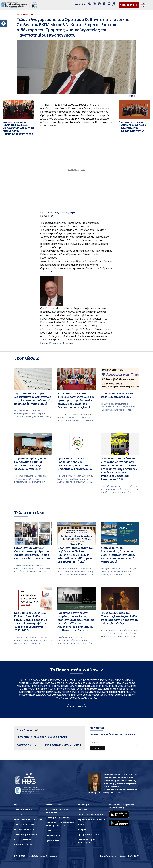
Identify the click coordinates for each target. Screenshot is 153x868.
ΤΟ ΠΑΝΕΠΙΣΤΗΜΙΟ (129, 5)
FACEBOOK (24, 745)
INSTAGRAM (53, 745)
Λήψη (72, 212)
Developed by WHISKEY (129, 856)
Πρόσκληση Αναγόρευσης (55, 212)
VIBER (78, 745)
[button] (3, 23)
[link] (89, 4)
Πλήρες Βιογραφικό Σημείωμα (57, 343)
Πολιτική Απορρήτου (109, 856)
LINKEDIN (65, 745)
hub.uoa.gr (119, 807)
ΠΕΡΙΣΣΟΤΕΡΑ (76, 706)
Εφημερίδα (79, 4)
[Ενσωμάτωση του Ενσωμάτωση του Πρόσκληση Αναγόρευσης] (76, 170)
